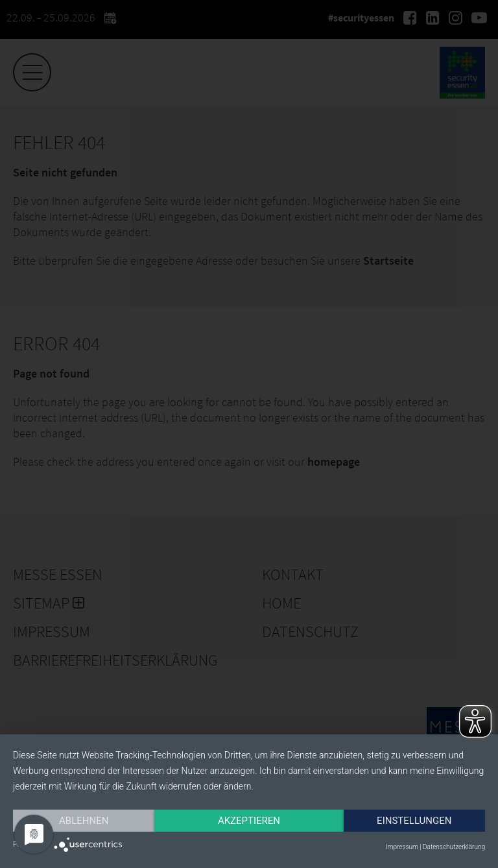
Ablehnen (84, 821)
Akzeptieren (249, 821)
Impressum (402, 847)
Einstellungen (414, 821)
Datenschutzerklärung (454, 847)
